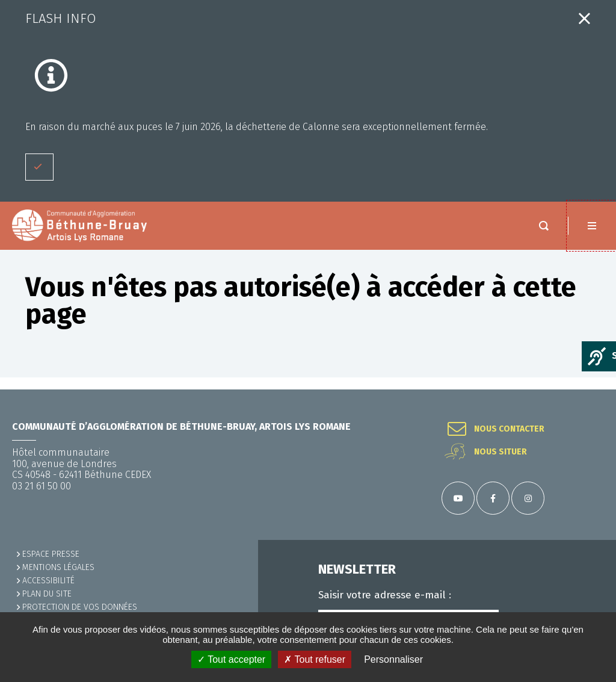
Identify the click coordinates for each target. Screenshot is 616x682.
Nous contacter (509, 429)
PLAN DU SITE (47, 594)
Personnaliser (393, 659)
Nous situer (500, 452)
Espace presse (51, 554)
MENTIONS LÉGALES (58, 567)
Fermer (584, 18)
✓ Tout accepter (231, 659)
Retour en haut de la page (592, 389)
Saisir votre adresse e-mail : (385, 595)
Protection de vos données (80, 607)
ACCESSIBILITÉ (48, 581)
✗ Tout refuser (315, 659)
